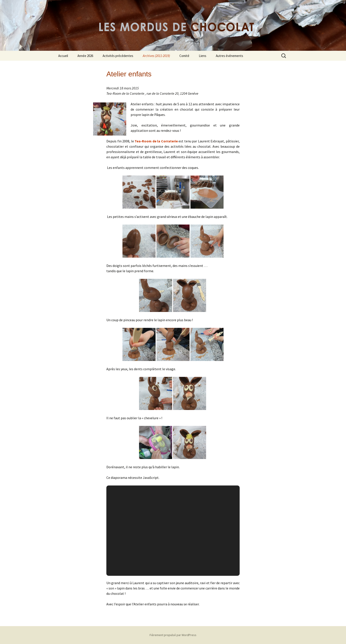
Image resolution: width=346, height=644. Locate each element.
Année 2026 (85, 56)
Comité (184, 56)
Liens (203, 56)
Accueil (63, 56)
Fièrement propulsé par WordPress (173, 635)
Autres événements (229, 56)
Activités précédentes (118, 56)
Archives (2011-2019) (156, 56)
